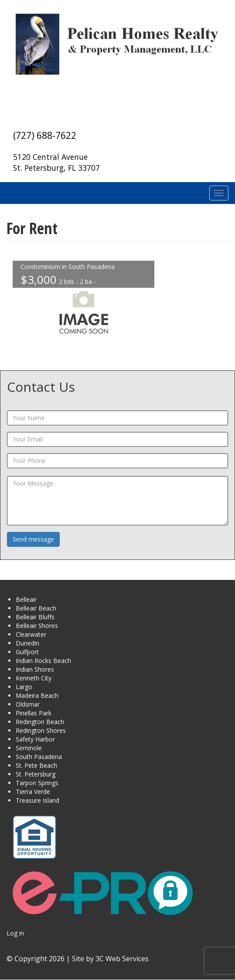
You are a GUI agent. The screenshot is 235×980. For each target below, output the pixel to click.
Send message (33, 539)
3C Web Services (122, 959)
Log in (15, 933)
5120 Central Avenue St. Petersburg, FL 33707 (56, 162)
